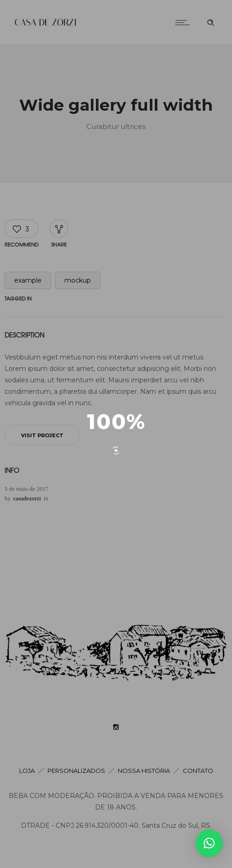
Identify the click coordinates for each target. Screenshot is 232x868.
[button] (209, 843)
